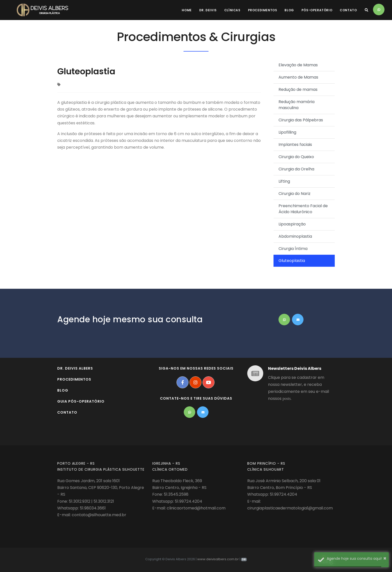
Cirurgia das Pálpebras (301, 120)
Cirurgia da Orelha (296, 169)
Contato (348, 10)
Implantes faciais (295, 145)
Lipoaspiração (292, 224)
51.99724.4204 (188, 501)
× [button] (385, 558)
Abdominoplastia (295, 236)
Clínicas (232, 10)
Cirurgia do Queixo (296, 157)
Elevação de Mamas (298, 65)
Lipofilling (287, 132)
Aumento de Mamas (298, 77)
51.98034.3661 (93, 508)
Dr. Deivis (208, 10)
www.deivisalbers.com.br (218, 559)
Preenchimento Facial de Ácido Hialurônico (303, 209)
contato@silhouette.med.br (99, 515)
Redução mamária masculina (296, 105)
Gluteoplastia (292, 261)
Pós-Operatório (317, 10)
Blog (289, 10)
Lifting (284, 181)
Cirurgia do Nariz (294, 194)
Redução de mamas (298, 89)
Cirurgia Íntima (293, 249)
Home (187, 10)
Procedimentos (263, 10)
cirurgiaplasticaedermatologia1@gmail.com (290, 508)
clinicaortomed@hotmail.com (196, 508)
